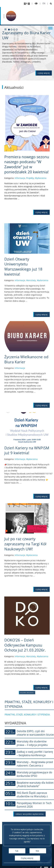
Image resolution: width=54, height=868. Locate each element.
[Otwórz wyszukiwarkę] (50, 4)
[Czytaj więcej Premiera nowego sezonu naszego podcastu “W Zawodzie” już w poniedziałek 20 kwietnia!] (27, 192)
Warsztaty (31, 335)
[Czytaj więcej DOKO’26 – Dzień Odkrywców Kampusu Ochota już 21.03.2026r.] (27, 700)
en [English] (44, 3)
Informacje (20, 206)
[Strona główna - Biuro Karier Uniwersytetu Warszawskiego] (11, 16)
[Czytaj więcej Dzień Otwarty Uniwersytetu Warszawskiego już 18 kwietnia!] (27, 321)
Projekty (30, 206)
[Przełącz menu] (50, 28)
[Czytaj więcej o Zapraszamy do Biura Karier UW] (44, 73)
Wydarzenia (41, 206)
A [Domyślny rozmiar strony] (27, 3)
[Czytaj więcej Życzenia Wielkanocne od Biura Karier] (27, 410)
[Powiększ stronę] (25, 4)
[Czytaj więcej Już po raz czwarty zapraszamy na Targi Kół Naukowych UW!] (27, 596)
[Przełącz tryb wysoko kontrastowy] (36, 4)
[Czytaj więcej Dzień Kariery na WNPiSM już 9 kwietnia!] (27, 501)
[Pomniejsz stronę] (29, 4)
